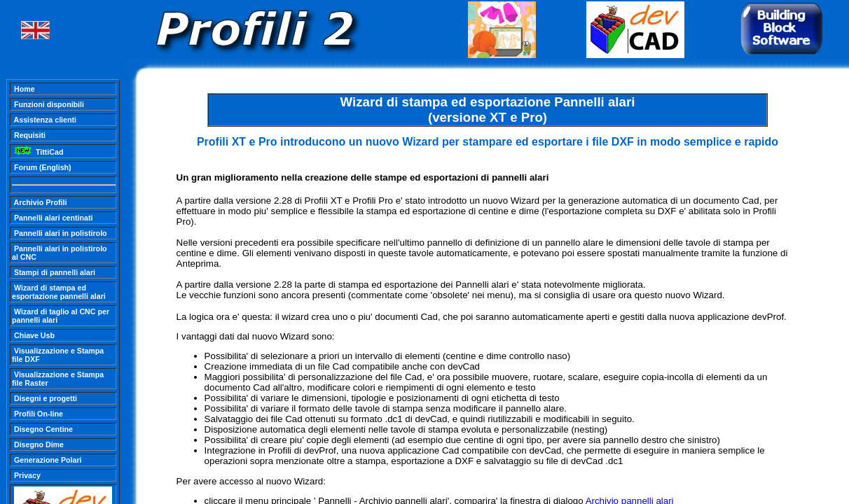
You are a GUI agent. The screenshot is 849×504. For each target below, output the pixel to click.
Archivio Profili (39, 202)
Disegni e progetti (44, 398)
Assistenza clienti (44, 120)
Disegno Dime (38, 444)
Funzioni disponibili (48, 104)
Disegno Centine (42, 429)
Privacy (26, 475)
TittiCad (37, 152)
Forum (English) (42, 167)
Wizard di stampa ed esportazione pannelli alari (59, 292)
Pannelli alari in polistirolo (60, 233)
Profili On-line (37, 414)
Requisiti (29, 135)
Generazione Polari (47, 460)
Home (23, 89)
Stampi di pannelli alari (54, 272)
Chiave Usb (33, 335)
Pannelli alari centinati (52, 218)
